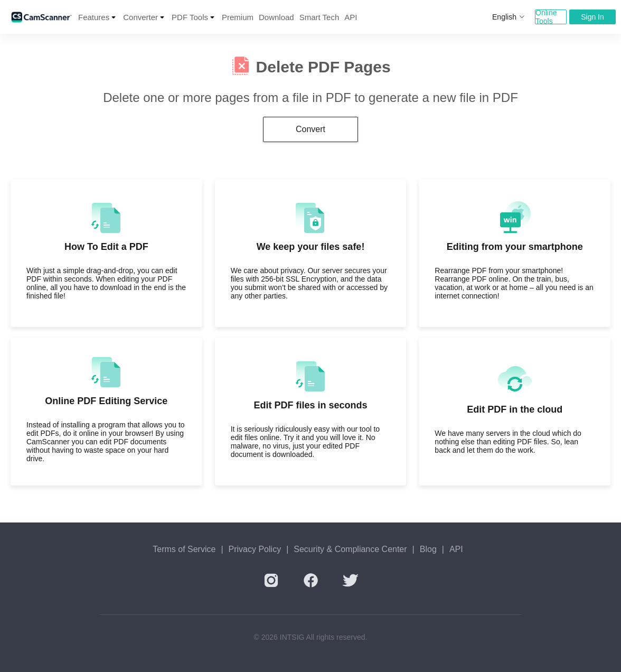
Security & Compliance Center (350, 549)
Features (94, 17)
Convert (310, 129)
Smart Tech (319, 17)
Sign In (592, 17)
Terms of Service (184, 549)
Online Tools (546, 17)
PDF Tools (190, 17)
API (351, 17)
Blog (428, 549)
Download (276, 17)
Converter (140, 17)
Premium (238, 17)
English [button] (509, 17)
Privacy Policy (255, 549)
